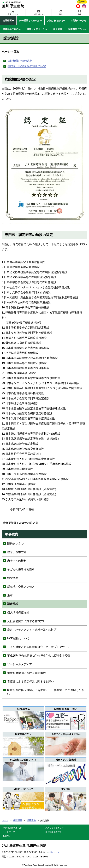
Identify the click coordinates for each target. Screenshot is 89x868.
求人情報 (57, 29)
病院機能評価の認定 (20, 61)
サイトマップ (9, 832)
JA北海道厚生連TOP (12, 828)
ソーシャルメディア (20, 664)
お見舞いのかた (78, 21)
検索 (80, 14)
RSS (7, 836)
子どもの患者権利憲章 (21, 569)
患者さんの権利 (17, 561)
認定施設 (13, 604)
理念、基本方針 (17, 552)
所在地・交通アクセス (21, 587)
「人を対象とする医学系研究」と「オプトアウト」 (39, 647)
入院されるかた (55, 21)
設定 (61, 14)
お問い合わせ (39, 14)
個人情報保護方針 (18, 613)
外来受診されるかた (29, 21)
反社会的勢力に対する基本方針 (26, 621)
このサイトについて (55, 828)
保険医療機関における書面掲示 (26, 673)
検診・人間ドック (36, 29)
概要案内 (31, 820)
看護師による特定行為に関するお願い (31, 682)
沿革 (10, 595)
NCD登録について (18, 638)
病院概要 (7, 21)
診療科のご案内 (11, 29)
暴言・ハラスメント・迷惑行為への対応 (32, 630)
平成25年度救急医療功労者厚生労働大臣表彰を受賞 (39, 656)
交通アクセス (13, 14)
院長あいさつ (15, 543)
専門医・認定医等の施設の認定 (27, 66)
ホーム (5, 820)
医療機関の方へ (76, 29)
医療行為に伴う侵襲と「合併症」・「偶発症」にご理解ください (46, 692)
